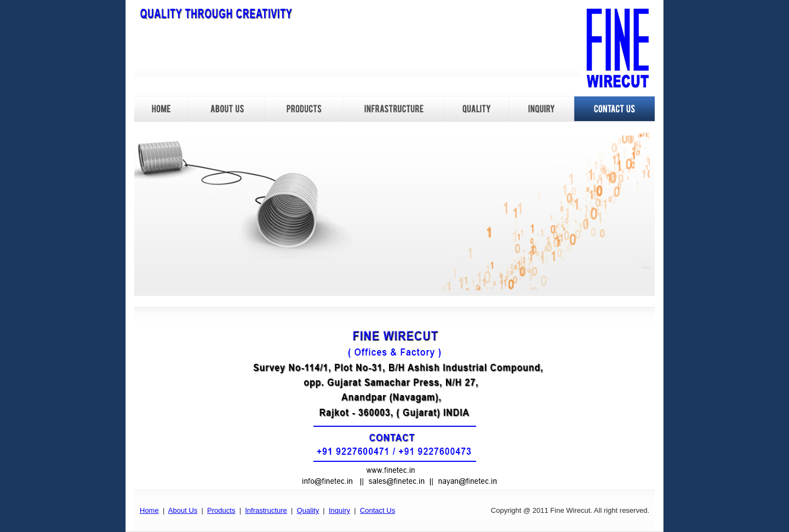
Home (149, 510)
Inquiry (339, 510)
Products (221, 510)
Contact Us (378, 510)
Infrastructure (266, 510)
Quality (308, 510)
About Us (183, 510)
